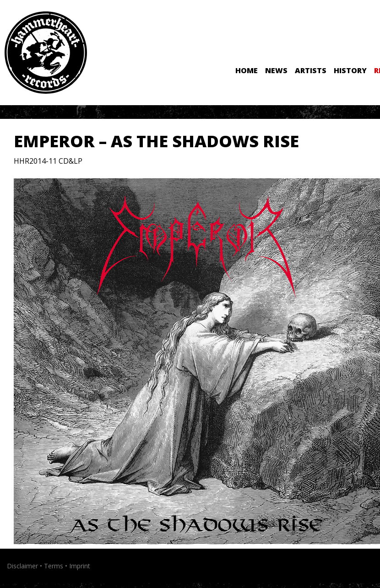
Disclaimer (22, 566)
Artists (311, 70)
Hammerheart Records (46, 53)
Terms (54, 566)
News (276, 70)
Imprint (80, 566)
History (350, 70)
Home (247, 70)
